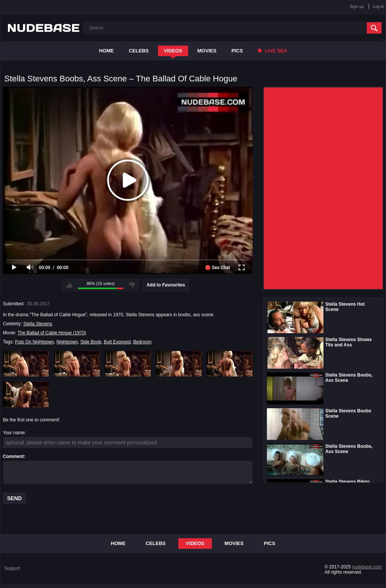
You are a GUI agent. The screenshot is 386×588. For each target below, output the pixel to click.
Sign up (357, 6)
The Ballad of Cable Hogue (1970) (52, 333)
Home (106, 51)
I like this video (69, 285)
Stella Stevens (38, 324)
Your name (14, 433)
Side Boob (91, 342)
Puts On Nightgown (34, 342)
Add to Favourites (166, 285)
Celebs (139, 51)
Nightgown (67, 342)
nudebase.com (367, 567)
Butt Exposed (117, 342)
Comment (13, 456)
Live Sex (272, 51)
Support (12, 568)
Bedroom (142, 342)
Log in (378, 6)
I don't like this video (132, 285)
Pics (237, 51)
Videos (173, 51)
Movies (207, 51)
